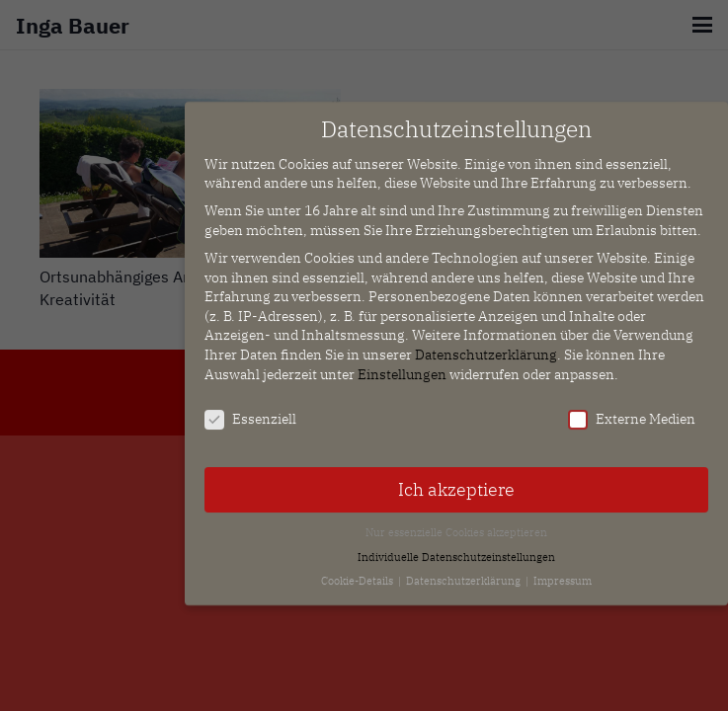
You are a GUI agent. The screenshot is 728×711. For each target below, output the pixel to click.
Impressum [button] (563, 573)
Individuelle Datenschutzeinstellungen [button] (456, 548)
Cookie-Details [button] (359, 573)
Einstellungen (402, 365)
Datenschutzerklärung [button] (465, 573)
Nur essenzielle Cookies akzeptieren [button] (456, 524)
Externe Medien (632, 411)
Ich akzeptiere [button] (456, 481)
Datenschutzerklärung (486, 347)
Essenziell (250, 411)
